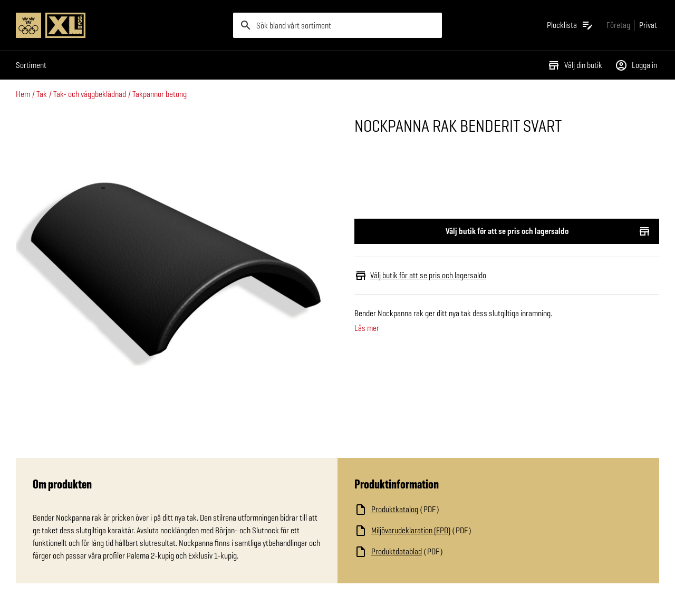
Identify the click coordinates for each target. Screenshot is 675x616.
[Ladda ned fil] (460, 510)
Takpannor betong (160, 94)
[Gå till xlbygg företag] (618, 25)
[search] (337, 25)
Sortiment (31, 65)
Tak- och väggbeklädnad (90, 94)
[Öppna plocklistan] (570, 25)
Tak (42, 94)
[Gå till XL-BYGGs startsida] (120, 25)
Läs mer (367, 328)
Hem (23, 94)
